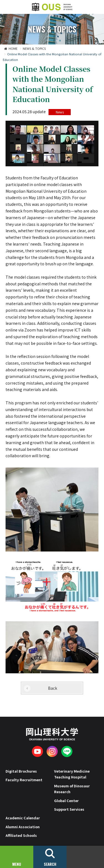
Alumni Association (23, 827)
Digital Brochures (21, 771)
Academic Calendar (23, 818)
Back (53, 688)
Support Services (69, 809)
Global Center (66, 801)
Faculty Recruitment (24, 780)
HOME (13, 48)
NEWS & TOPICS (34, 48)
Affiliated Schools (21, 835)
